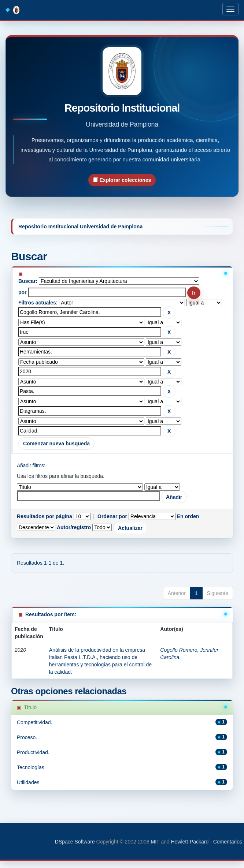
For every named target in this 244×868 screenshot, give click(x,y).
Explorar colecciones (122, 180)
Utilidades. (29, 782)
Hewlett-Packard (190, 842)
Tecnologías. (31, 767)
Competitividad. (35, 722)
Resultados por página (45, 516)
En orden (188, 516)
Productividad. (33, 752)
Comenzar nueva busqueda (56, 444)
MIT (155, 842)
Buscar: (28, 281)
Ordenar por (112, 516)
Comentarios (228, 842)
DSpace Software (75, 842)
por (23, 292)
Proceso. (27, 737)
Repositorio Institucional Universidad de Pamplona (80, 227)
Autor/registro (74, 527)
